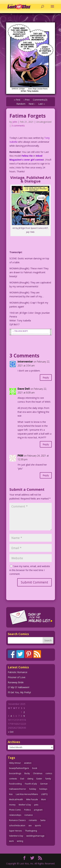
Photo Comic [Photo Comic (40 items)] (15, 810)
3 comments (18, 126)
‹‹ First (17, 100)
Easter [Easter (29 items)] (39, 779)
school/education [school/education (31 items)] (17, 825)
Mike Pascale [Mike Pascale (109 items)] (32, 799)
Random (21, 104)
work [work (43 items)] (11, 841)
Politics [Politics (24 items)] (27, 810)
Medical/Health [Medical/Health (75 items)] (16, 799)
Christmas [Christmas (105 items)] (38, 773)
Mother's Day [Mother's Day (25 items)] (25, 805)
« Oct (11, 732)
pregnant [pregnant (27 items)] (38, 810)
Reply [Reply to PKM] (46, 475)
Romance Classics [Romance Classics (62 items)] (17, 820)
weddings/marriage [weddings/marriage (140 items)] (35, 836)
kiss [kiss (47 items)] (11, 794)
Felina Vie (27, 156)
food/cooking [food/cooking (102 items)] (15, 784)
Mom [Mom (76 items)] (44, 799)
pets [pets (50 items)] (36, 805)
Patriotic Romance (18, 672)
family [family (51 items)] (48, 779)
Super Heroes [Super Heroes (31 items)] (15, 831)
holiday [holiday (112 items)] (33, 789)
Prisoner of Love (17, 677)
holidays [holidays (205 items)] (43, 789)
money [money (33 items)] (12, 805)
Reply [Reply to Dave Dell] (46, 444)
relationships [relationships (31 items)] (15, 815)
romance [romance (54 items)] (29, 815)
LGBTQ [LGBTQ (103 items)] (44, 794)
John (15, 122)
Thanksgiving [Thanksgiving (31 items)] (31, 831)
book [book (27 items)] (35, 768)
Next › (32, 104)
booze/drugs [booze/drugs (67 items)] (15, 773)
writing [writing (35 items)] (20, 841)
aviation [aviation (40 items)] (28, 763)
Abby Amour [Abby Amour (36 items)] (15, 763)
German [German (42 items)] (44, 784)
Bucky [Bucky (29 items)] (27, 773)
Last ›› (41, 104)
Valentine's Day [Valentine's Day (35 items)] (16, 836)
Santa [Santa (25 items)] (43, 820)
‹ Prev (27, 100)
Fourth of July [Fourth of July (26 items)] (31, 784)
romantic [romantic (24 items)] (33, 820)
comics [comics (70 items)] (49, 773)
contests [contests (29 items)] (13, 779)
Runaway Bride (16, 682)
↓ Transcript (20, 331)
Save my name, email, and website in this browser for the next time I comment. (30, 570)
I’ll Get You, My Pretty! (19, 692)
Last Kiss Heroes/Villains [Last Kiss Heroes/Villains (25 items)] (27, 794)
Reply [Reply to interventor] (46, 377)
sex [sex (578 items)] (30, 825)
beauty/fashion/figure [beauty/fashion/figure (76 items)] (19, 768)
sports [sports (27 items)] (38, 825)
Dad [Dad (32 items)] (22, 779)
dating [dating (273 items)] (30, 779)
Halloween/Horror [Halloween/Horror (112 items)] (18, 789)
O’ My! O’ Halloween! (19, 687)
